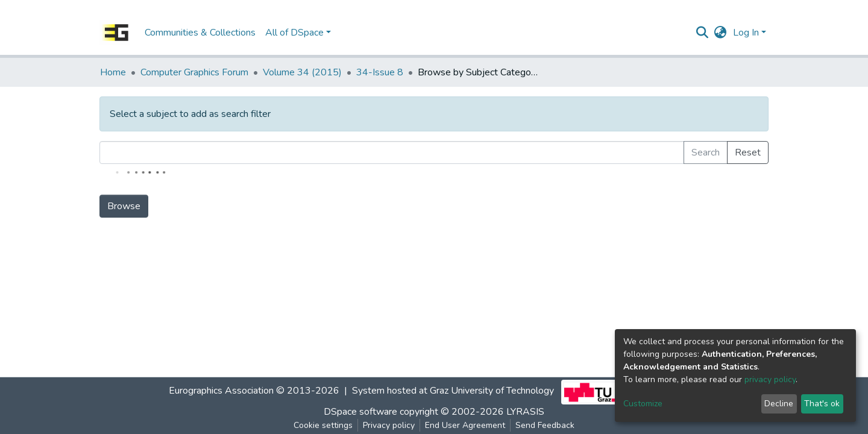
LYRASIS (525, 412)
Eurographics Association (221, 391)
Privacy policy (389, 425)
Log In (746, 33)
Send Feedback (545, 425)
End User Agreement (465, 425)
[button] (721, 33)
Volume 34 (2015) (302, 72)
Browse (124, 206)
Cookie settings (323, 425)
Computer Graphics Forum (194, 72)
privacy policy (770, 379)
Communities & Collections (200, 33)
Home (113, 72)
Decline (779, 404)
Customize (643, 404)
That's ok (822, 404)
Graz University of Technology (492, 391)
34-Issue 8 (380, 72)
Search (706, 153)
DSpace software (360, 412)
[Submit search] (703, 33)
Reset (748, 153)
